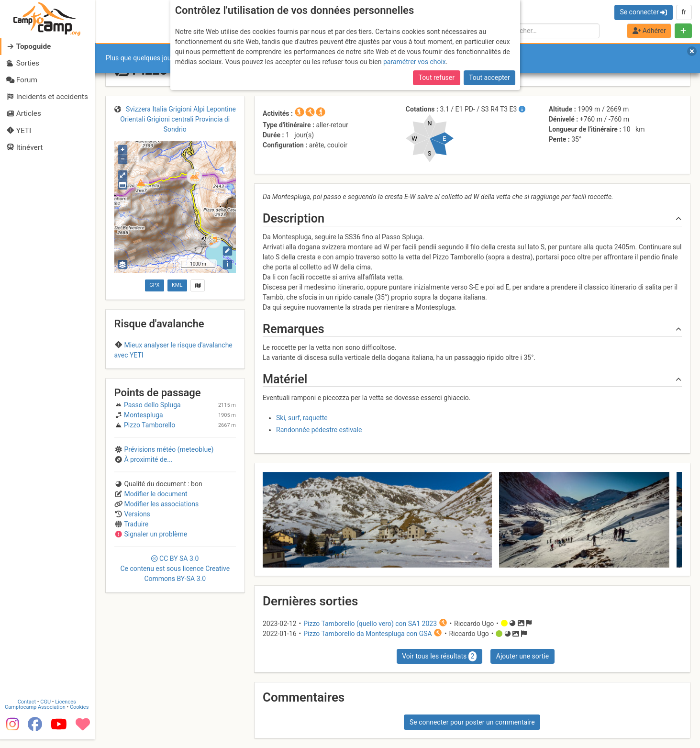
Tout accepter (489, 78)
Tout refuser (437, 78)
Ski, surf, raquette (302, 418)
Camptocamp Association (36, 716)
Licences (67, 711)
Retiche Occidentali (159, 374)
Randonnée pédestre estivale (319, 430)
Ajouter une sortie (522, 656)
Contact (28, 711)
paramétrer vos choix (415, 62)
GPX (154, 285)
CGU (47, 711)
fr (684, 12)
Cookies (80, 716)
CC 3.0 (175, 632)
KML (177, 285)
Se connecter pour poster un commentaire (472, 722)
